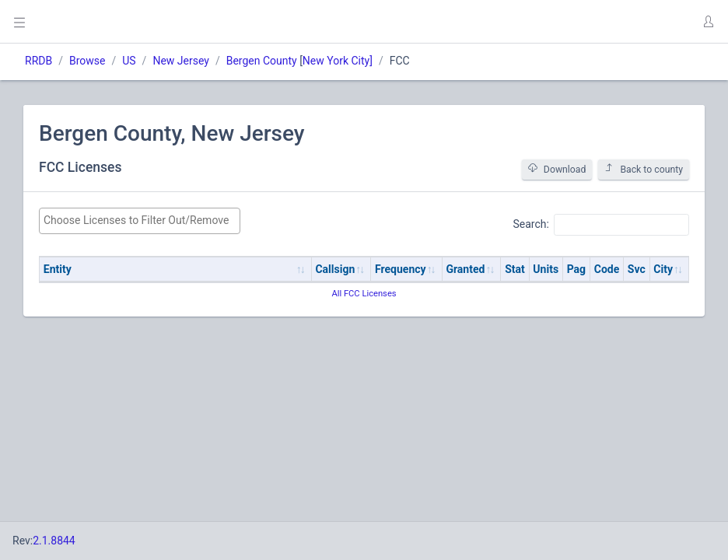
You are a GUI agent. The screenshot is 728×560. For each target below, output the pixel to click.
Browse (87, 61)
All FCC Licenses (364, 294)
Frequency (401, 269)
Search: (601, 225)
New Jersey (180, 61)
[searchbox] (140, 220)
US (129, 61)
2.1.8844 (54, 541)
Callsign (335, 269)
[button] (708, 22)
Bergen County (262, 61)
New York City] (338, 61)
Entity (58, 269)
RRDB (38, 61)
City (663, 269)
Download (557, 169)
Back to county (644, 169)
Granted (465, 269)
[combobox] (140, 221)
